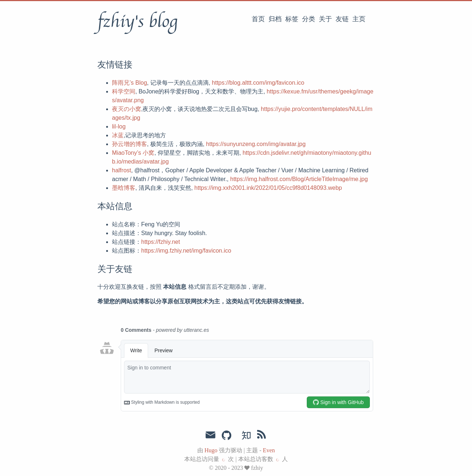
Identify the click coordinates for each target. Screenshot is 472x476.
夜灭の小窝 (127, 109)
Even (269, 450)
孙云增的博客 (129, 144)
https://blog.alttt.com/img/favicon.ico (258, 83)
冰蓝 (118, 135)
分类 (309, 19)
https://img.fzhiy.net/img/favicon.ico (186, 251)
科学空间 (124, 91)
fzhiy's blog (137, 22)
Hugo (211, 450)
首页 (258, 19)
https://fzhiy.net (160, 242)
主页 (359, 19)
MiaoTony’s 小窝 (133, 153)
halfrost (121, 170)
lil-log (119, 126)
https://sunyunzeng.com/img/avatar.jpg (256, 144)
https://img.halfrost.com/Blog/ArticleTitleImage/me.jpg (299, 179)
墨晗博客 (124, 188)
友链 (342, 19)
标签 (292, 19)
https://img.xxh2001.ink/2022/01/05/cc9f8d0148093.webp (268, 188)
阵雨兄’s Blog (129, 83)
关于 (325, 19)
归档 (275, 19)
